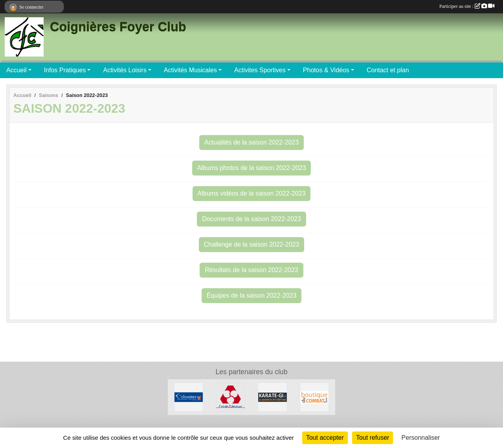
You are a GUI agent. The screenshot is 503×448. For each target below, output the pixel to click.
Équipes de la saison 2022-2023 (252, 295)
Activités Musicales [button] (190, 70)
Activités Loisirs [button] (125, 70)
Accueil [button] (17, 70)
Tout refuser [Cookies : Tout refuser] (373, 438)
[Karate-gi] (273, 397)
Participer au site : (467, 6)
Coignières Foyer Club (118, 27)
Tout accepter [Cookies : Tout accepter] (325, 438)
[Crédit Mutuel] (230, 397)
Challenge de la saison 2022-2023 (252, 244)
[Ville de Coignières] (189, 397)
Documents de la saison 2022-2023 (251, 219)
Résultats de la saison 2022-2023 (251, 270)
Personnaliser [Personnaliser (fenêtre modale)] (421, 438)
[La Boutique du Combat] (315, 397)
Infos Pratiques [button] (65, 70)
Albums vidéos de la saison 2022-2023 (252, 193)
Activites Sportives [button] (260, 70)
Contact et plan (388, 70)
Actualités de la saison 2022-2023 (251, 142)
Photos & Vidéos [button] (326, 70)
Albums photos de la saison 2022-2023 (252, 168)
